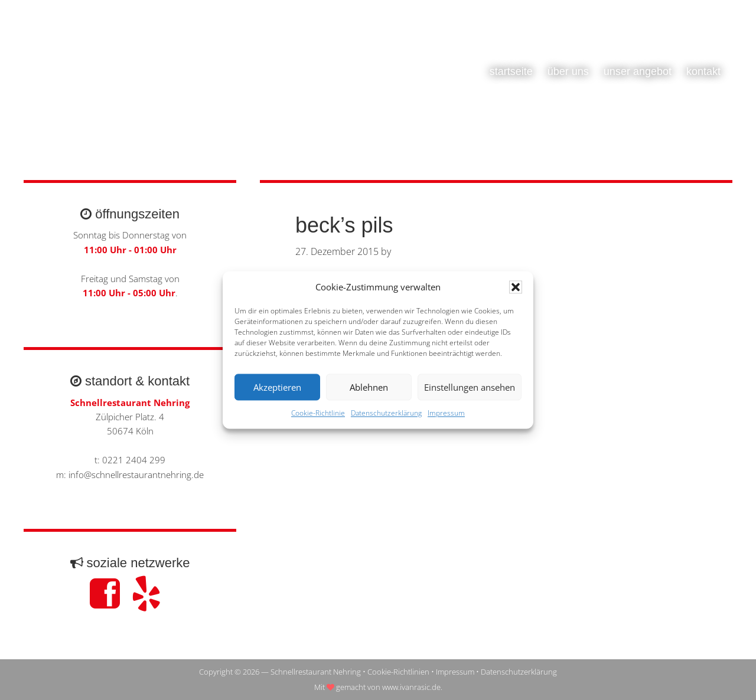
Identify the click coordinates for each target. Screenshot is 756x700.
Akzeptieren (277, 387)
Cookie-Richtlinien (398, 672)
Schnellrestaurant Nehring (142, 83)
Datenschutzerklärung (386, 413)
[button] (516, 287)
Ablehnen (369, 387)
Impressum (446, 413)
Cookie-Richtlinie (318, 413)
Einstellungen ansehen (470, 387)
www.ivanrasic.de (411, 687)
